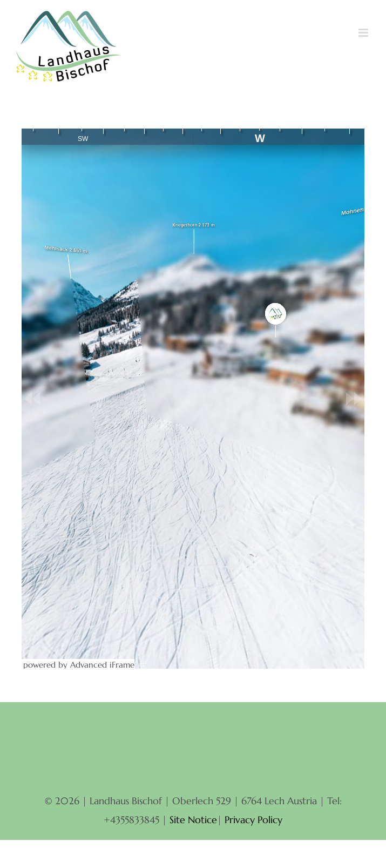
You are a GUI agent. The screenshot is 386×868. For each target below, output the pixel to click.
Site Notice (193, 820)
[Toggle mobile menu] (364, 33)
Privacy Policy (253, 820)
